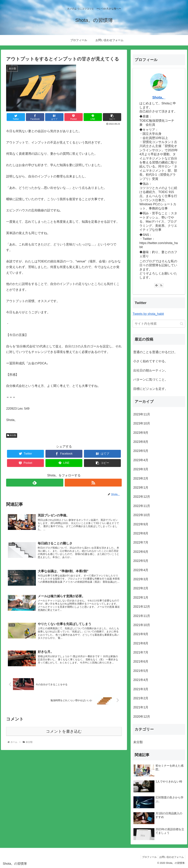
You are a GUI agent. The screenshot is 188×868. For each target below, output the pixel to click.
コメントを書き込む (64, 734)
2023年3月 (141, 469)
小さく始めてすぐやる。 (151, 361)
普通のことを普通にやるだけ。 (155, 352)
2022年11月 (142, 506)
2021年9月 (141, 634)
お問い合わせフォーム (171, 857)
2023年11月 (142, 414)
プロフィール (148, 857)
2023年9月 (141, 433)
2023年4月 (141, 460)
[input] (159, 324)
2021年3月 (141, 689)
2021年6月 (141, 662)
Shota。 (159, 97)
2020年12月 (142, 717)
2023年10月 (142, 423)
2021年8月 (141, 643)
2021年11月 (142, 616)
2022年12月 (142, 497)
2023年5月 (141, 451)
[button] (182, 324)
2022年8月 (141, 533)
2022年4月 (141, 570)
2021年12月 (142, 607)
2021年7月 (141, 652)
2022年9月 (141, 524)
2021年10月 (142, 625)
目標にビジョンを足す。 (151, 389)
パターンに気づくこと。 (151, 380)
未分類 (12, 435)
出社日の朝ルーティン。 (151, 370)
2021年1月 (141, 707)
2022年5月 (141, 561)
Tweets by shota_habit (148, 314)
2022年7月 (141, 542)
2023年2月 (141, 478)
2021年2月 (141, 698)
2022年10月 (142, 515)
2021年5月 (141, 671)
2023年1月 (141, 488)
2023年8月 (141, 442)
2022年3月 (141, 579)
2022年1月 (141, 598)
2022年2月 (141, 588)
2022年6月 (141, 552)
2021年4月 (141, 680)
